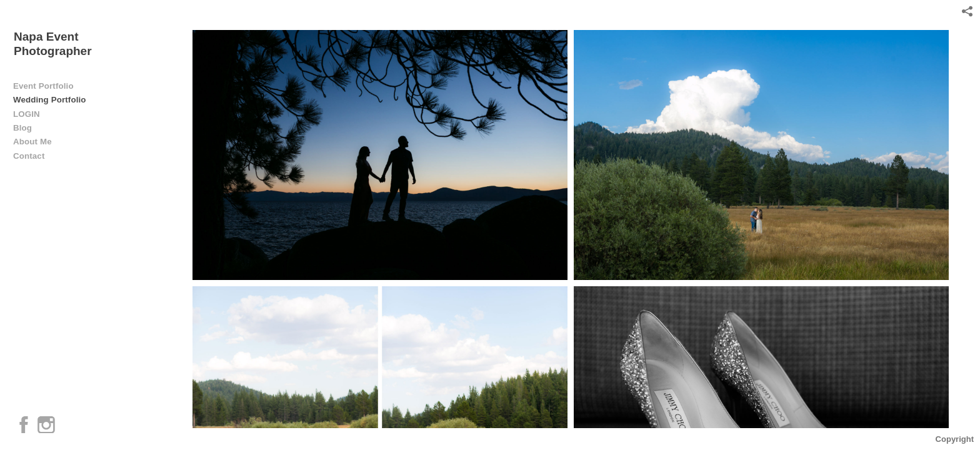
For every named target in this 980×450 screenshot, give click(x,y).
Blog (22, 128)
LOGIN (27, 114)
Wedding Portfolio (50, 100)
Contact (29, 156)
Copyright (955, 439)
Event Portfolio (43, 86)
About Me (32, 142)
